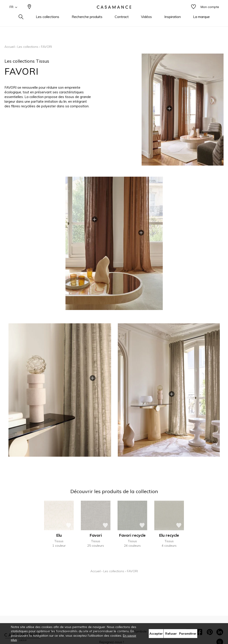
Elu (59, 535)
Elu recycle (169, 535)
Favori (96, 535)
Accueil (10, 47)
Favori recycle (132, 535)
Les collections (28, 47)
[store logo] (114, 14)
